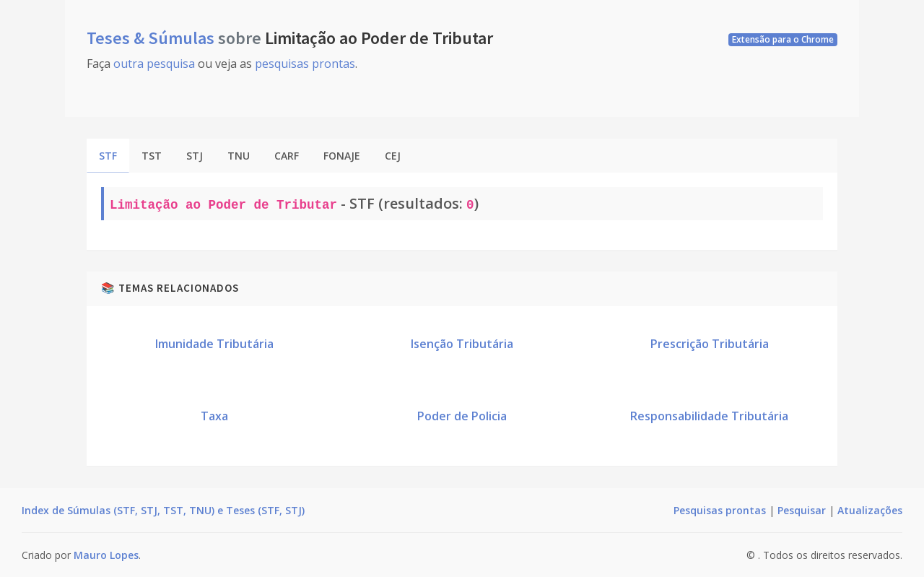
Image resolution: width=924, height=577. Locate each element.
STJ (195, 156)
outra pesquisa (154, 64)
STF (108, 156)
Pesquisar (802, 510)
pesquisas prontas (305, 64)
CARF (287, 156)
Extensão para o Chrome (783, 39)
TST (152, 156)
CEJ (393, 156)
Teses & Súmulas (152, 38)
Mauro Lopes (106, 555)
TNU (239, 156)
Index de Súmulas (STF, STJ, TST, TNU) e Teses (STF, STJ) (163, 510)
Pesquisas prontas (720, 510)
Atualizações (870, 510)
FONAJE (342, 156)
